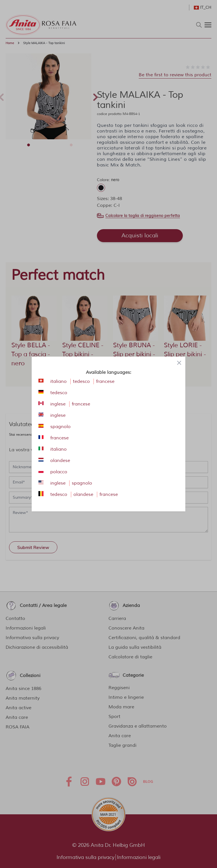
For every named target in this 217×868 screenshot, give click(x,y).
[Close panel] (179, 363)
